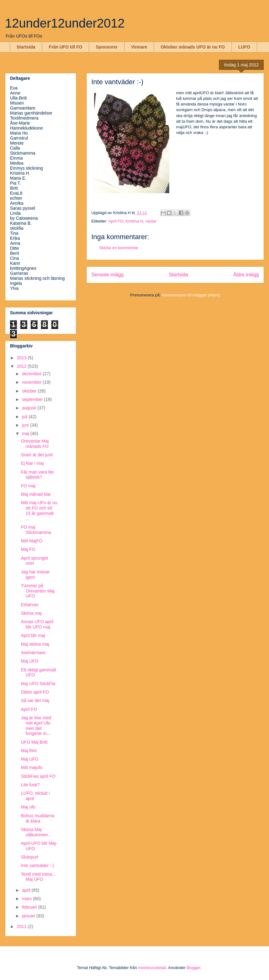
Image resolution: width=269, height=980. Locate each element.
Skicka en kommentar (119, 248)
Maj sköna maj (35, 644)
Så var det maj (35, 700)
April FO (116, 221)
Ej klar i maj (32, 463)
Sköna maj (31, 613)
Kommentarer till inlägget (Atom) (191, 295)
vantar (151, 221)
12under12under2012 (65, 23)
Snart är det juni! (37, 455)
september (33, 399)
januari (29, 916)
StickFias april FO (38, 776)
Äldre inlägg (246, 275)
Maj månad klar (36, 494)
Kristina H (134, 221)
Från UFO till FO (66, 47)
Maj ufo (28, 807)
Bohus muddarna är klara (38, 818)
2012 (22, 366)
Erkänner (30, 605)
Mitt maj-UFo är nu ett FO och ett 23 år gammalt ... (39, 511)
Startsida (26, 47)
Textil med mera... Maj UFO (38, 877)
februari (30, 907)
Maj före (29, 751)
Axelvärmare (33, 653)
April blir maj (33, 635)
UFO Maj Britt (34, 742)
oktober (30, 391)
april (27, 890)
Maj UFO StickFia (38, 684)
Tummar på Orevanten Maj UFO (38, 591)
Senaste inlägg (107, 275)
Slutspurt (30, 857)
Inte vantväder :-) (38, 865)
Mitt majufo (32, 767)
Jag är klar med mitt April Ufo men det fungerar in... (36, 726)
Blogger (194, 968)
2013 (22, 358)
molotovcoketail (152, 968)
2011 (22, 926)
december (32, 374)
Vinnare (139, 47)
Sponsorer (107, 47)
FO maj (28, 486)
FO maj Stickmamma (36, 530)
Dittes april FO (35, 692)
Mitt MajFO (32, 541)
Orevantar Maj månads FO (35, 444)
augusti (30, 408)
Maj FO (28, 549)
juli (25, 417)
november (32, 382)
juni (26, 425)
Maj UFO (30, 661)
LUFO (244, 47)
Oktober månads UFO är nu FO (193, 47)
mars (27, 899)
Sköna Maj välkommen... (36, 832)
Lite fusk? (30, 785)
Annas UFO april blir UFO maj (37, 624)
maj (26, 434)
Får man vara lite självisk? (37, 475)
